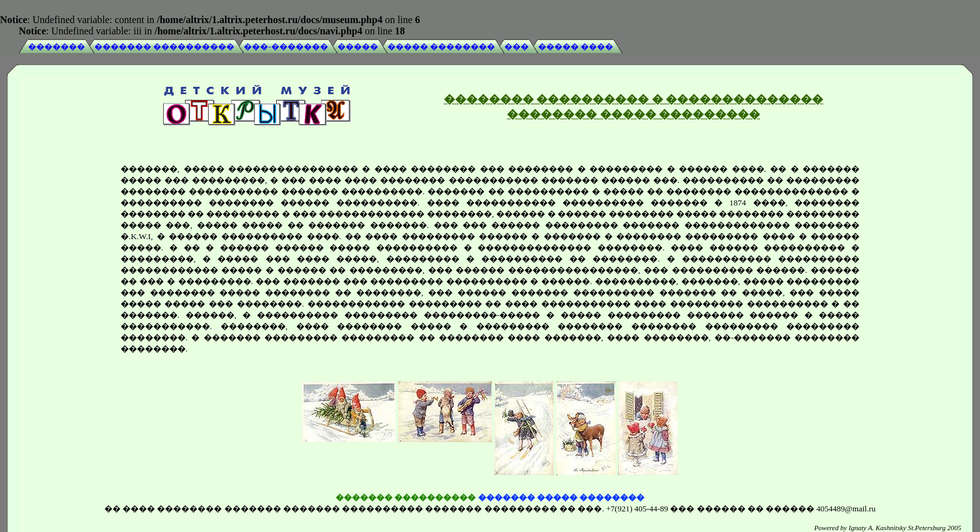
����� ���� (576, 47)
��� (517, 47)
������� (57, 47)
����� (358, 47)
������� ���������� (164, 47)
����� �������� (441, 47)
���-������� (286, 47)
